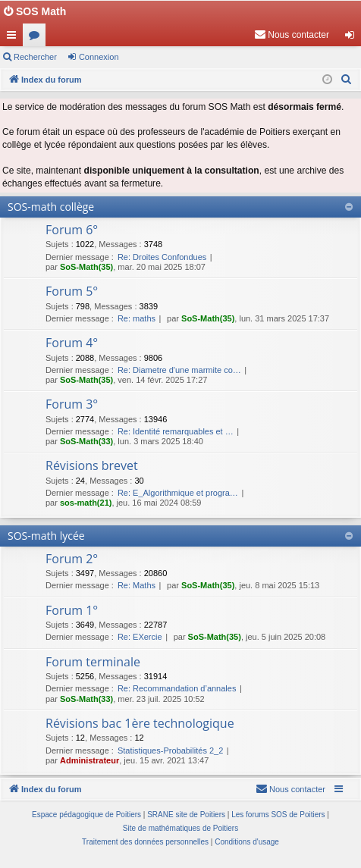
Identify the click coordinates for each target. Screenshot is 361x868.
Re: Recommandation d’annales (177, 688)
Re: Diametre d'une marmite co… (179, 370)
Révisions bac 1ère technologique (140, 723)
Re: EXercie (140, 637)
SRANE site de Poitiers (186, 815)
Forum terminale (93, 662)
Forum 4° (72, 343)
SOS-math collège (51, 207)
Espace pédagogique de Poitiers (86, 815)
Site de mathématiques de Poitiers (180, 828)
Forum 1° (72, 610)
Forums (37, 38)
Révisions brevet (92, 465)
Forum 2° (72, 559)
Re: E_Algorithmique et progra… (178, 493)
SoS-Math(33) (86, 441)
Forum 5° (72, 291)
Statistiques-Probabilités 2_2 (170, 750)
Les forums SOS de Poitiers (278, 815)
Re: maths (137, 318)
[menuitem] (292, 35)
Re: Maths (137, 585)
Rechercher (35, 57)
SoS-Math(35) (86, 267)
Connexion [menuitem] (353, 38)
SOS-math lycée (46, 536)
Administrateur (89, 760)
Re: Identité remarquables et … (176, 431)
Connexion (99, 57)
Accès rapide (14, 38)
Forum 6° (72, 230)
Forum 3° (72, 404)
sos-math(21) (86, 503)
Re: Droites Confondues (162, 257)
